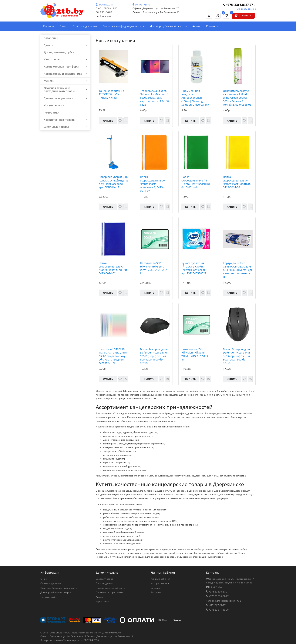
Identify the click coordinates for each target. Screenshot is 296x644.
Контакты (212, 26)
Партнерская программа (109, 592)
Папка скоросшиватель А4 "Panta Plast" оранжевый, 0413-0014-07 (153, 184)
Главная (49, 26)
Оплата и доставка (85, 26)
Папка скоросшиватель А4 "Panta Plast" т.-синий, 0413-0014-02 (113, 268)
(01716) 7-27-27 (217, 605)
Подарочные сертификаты (111, 588)
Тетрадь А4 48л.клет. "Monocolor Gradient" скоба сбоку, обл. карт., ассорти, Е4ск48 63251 (154, 98)
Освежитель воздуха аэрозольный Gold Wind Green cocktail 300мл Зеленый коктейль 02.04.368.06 (237, 98)
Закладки (156, 588)
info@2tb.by (215, 587)
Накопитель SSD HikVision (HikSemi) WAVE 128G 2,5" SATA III (195, 354)
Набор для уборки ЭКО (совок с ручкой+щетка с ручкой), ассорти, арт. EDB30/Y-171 (114, 182)
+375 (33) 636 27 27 (238, 5)
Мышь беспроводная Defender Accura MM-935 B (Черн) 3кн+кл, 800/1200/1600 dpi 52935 (154, 356)
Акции (196, 26)
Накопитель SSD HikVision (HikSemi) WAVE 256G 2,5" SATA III (154, 268)
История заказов (160, 583)
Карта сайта (102, 601)
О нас (63, 26)
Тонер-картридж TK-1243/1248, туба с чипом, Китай (112, 94)
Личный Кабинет (160, 579)
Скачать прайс (49, 597)
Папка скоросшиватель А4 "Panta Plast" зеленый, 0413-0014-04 (196, 182)
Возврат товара (104, 579)
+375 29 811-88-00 (218, 610)
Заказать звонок (246, 9)
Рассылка (156, 592)
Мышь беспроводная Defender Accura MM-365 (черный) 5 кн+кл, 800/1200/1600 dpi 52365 (237, 356)
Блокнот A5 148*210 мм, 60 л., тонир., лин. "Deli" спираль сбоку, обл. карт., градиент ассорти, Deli (113, 356)
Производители (105, 583)
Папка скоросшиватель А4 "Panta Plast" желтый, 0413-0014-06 (237, 182)
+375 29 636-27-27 (218, 592)
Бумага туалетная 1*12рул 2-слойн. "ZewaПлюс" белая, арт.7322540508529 (194, 268)
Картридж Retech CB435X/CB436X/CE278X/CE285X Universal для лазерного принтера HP (238, 270)
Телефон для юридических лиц (224, 601)
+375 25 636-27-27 (218, 596)
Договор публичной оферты (168, 26)
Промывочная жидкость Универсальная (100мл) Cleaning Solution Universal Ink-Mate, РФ (196, 98)
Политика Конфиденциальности (123, 26)
